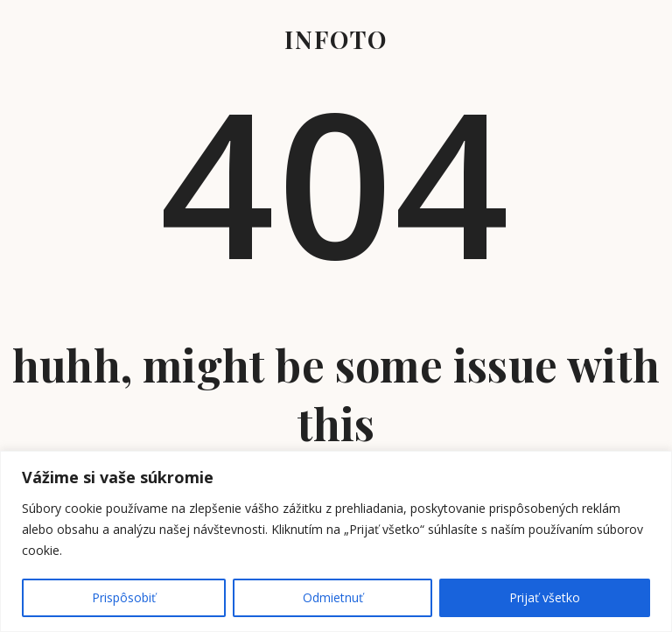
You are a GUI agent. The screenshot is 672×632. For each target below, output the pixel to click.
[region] (336, 541)
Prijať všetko (545, 597)
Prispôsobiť (124, 597)
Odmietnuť (333, 597)
